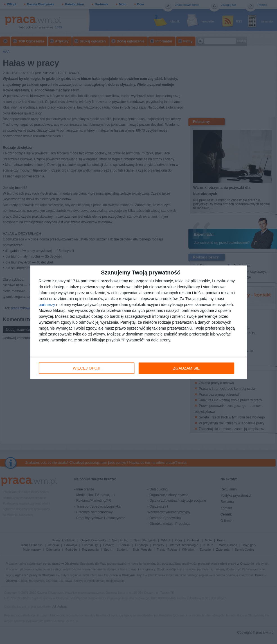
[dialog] (139, 322)
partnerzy (47, 305)
